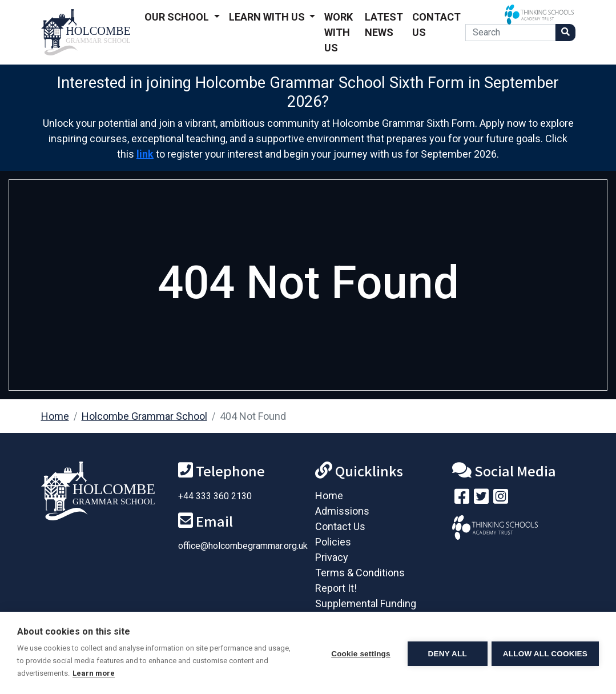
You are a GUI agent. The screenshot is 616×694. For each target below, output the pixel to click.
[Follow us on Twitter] (481, 499)
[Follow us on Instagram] (501, 499)
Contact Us (436, 25)
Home (55, 416)
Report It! (336, 588)
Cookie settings (359, 653)
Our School (178, 17)
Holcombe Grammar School (144, 416)
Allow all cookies (545, 653)
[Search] (510, 33)
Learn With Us (268, 17)
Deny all (446, 653)
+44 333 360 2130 (215, 496)
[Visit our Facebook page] (462, 499)
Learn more (94, 673)
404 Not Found (253, 416)
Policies (333, 542)
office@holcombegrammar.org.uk (243, 546)
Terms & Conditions (360, 573)
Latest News (384, 25)
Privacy (332, 557)
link (145, 154)
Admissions (342, 511)
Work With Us (339, 32)
